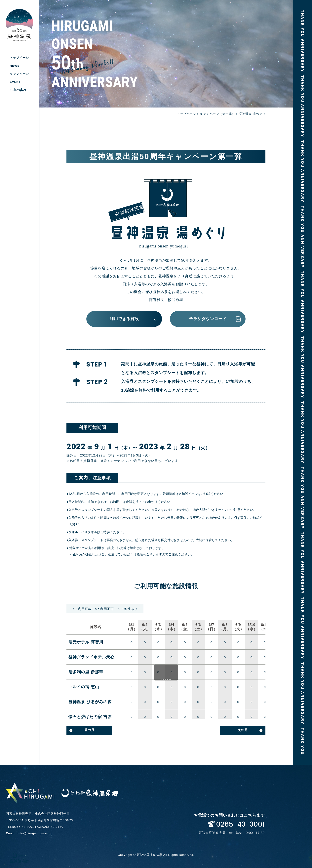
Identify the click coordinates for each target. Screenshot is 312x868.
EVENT (15, 82)
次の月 (243, 730)
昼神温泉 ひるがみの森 (90, 702)
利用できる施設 (124, 319)
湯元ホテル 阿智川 (86, 642)
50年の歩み (18, 90)
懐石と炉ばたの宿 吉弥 (90, 717)
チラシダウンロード (208, 319)
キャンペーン (19, 74)
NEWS (15, 66)
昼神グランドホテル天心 (91, 657)
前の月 (89, 730)
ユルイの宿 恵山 (84, 687)
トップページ (19, 58)
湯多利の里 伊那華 (86, 672)
